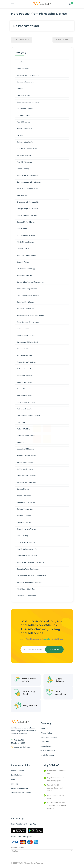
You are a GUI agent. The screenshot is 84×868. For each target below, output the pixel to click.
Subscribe (54, 649)
